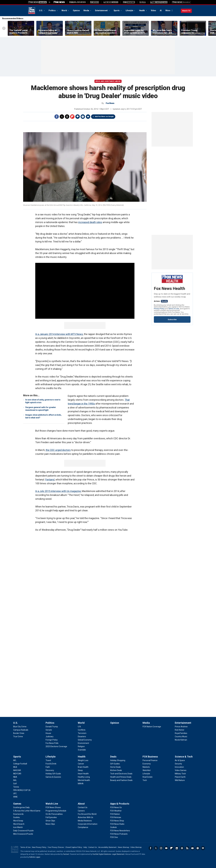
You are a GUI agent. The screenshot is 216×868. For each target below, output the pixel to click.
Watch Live (52, 804)
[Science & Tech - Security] (178, 764)
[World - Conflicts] (82, 730)
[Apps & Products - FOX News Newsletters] (120, 831)
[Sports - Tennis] (16, 787)
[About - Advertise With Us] (85, 817)
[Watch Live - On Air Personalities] (54, 814)
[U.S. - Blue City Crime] (20, 727)
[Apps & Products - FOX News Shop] (117, 821)
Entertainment (102, 10)
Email (88, 117)
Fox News (32, 11)
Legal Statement (118, 854)
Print (83, 117)
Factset (66, 854)
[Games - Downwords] (18, 814)
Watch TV (186, 11)
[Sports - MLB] (15, 767)
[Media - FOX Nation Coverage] (152, 727)
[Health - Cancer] (81, 764)
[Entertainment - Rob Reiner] (180, 730)
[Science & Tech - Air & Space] (180, 760)
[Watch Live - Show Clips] (50, 821)
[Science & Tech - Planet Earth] (180, 777)
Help (85, 847)
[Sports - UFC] (15, 793)
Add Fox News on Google (104, 117)
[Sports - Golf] (15, 784)
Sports (117, 10)
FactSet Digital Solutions (102, 854)
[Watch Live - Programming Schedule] (56, 811)
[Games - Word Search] (19, 824)
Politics (52, 10)
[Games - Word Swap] (18, 821)
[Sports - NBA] (15, 777)
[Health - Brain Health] (83, 767)
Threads (67, 117)
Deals (113, 757)
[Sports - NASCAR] (17, 770)
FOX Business (150, 757)
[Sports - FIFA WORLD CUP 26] (22, 790)
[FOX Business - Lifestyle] (146, 774)
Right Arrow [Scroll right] (211, 28)
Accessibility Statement (107, 847)
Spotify (198, 848)
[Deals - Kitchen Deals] (116, 770)
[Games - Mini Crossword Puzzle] (23, 834)
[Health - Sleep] (80, 770)
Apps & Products (120, 804)
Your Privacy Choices (56, 847)
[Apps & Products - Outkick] (113, 827)
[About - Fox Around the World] (87, 814)
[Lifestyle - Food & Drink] (51, 764)
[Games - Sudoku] (17, 817)
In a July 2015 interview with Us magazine (58, 491)
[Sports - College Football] (20, 764)
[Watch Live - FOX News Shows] (53, 807)
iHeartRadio (203, 848)
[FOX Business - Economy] (147, 764)
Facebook (57, 117)
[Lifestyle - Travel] (48, 760)
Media (87, 10)
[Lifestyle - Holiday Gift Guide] (53, 774)
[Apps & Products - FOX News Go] (116, 807)
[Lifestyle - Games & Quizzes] (53, 777)
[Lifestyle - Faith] (48, 767)
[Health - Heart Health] (83, 774)
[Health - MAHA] (81, 784)
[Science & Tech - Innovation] (179, 767)
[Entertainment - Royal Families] (181, 733)
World (64, 10)
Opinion (76, 10)
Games (17, 804)
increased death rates (90, 222)
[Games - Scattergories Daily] (21, 807)
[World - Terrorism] (82, 733)
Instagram (161, 848)
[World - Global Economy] (85, 740)
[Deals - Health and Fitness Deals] (121, 777)
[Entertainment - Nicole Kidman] (181, 740)
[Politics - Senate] (49, 730)
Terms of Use (174, 309)
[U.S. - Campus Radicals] (21, 730)
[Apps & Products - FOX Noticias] (116, 817)
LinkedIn (177, 848)
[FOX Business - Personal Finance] (150, 760)
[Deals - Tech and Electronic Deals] (121, 774)
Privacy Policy (159, 309)
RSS (187, 848)
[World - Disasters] (82, 737)
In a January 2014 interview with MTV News (59, 334)
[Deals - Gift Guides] (115, 764)
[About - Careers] (81, 811)
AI (161, 10)
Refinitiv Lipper (35, 857)
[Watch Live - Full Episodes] (51, 817)
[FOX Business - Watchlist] (147, 770)
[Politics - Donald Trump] (52, 727)
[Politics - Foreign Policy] (52, 740)
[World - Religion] (81, 746)
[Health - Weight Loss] (83, 760)
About (81, 804)
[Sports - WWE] (15, 797)
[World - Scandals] (82, 750)
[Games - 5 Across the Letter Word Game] (27, 811)
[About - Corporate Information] (88, 824)
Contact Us (93, 847)
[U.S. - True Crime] (18, 737)
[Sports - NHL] (15, 780)
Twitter (62, 117)
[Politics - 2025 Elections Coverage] (56, 746)
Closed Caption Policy (74, 847)
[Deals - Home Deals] (115, 767)
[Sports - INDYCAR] (17, 774)
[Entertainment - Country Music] (181, 737)
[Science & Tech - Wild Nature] (180, 780)
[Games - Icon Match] (18, 827)
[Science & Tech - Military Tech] (180, 774)
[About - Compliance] (83, 827)
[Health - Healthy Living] (84, 777)
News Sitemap (123, 847)
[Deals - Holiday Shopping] (118, 760)
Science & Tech (184, 757)
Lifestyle (130, 10)
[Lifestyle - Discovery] (50, 770)
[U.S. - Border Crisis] (19, 733)
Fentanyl (50, 480)
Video (153, 10)
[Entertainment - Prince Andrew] (181, 727)
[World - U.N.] (79, 727)
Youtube (166, 848)
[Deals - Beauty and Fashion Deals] (121, 780)
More (168, 10)
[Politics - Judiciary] (50, 737)
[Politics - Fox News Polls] (52, 743)
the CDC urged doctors (58, 450)
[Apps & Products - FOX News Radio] (117, 824)
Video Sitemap (136, 847)
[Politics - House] (48, 733)
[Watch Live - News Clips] (50, 824)
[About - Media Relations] (85, 821)
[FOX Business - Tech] (145, 780)
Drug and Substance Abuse (108, 81)
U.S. (41, 10)
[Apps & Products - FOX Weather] (116, 811)
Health (142, 10)
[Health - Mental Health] (84, 780)
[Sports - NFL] (15, 760)
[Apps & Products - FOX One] (114, 837)
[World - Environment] (83, 743)
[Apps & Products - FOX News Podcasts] (119, 834)
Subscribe (172, 319)
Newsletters (192, 848)
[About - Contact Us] (83, 807)
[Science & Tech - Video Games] (181, 770)
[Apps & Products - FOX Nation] (115, 814)
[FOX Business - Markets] (146, 767)
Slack (182, 848)
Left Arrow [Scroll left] (4, 28)
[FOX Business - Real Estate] (148, 777)
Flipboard (72, 117)
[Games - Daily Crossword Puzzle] (23, 831)
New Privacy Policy (39, 847)
